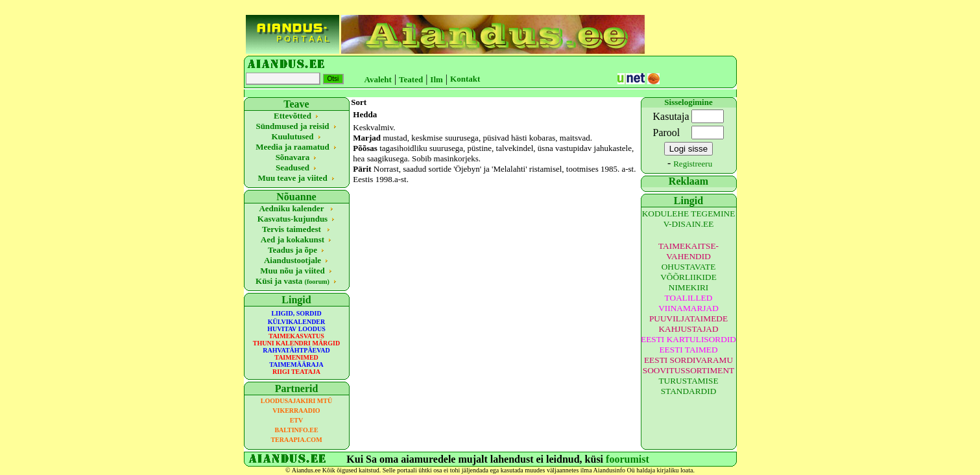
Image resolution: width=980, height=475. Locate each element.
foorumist (627, 459)
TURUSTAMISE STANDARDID (688, 386)
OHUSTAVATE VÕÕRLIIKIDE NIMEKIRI (688, 277)
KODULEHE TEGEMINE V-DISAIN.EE (689, 219)
